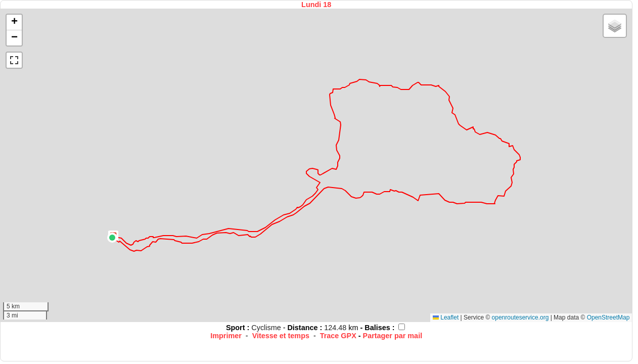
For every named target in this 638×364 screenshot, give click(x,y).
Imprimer (226, 336)
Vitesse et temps (281, 336)
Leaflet (446, 317)
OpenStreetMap (608, 317)
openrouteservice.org (520, 317)
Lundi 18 (316, 5)
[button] (112, 238)
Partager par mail (393, 336)
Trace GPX (338, 336)
